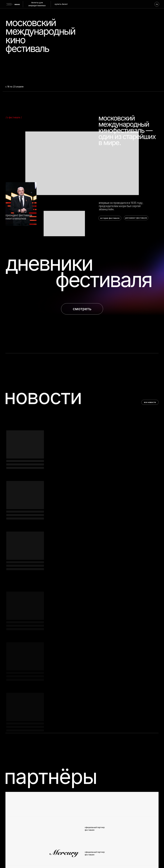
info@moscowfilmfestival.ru (125, 845)
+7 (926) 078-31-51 (141, 849)
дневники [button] (49, 263)
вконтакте (15, 845)
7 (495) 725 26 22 (132, 841)
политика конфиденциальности (69, 863)
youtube (42, 845)
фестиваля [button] (104, 280)
